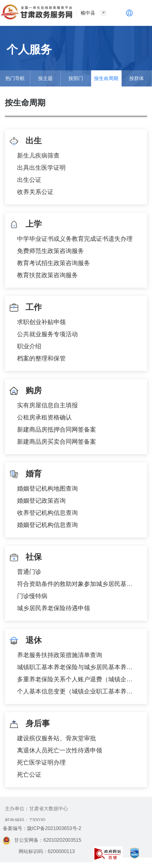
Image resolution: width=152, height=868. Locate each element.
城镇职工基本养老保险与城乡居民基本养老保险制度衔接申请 (78, 667)
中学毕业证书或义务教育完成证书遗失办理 (75, 239)
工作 (25, 308)
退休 (25, 641)
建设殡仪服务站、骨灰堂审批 (57, 738)
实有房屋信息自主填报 (47, 405)
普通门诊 (29, 572)
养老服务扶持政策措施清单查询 (60, 655)
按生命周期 (106, 78)
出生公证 (29, 180)
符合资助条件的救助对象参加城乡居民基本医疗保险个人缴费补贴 (78, 584)
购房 (25, 391)
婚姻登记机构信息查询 (47, 525)
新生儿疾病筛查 (38, 155)
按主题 (45, 78)
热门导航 (15, 78)
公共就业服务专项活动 (47, 334)
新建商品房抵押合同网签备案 (57, 429)
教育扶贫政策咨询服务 (47, 275)
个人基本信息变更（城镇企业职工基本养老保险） (78, 691)
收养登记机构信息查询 (47, 513)
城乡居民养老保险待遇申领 (54, 608)
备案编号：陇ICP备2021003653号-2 (42, 828)
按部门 (76, 78)
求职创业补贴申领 (41, 322)
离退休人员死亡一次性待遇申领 (60, 750)
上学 (25, 224)
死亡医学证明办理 (41, 762)
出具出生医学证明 (41, 167)
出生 (25, 141)
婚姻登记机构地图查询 (47, 488)
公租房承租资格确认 (44, 417)
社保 (25, 557)
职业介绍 (29, 346)
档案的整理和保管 (41, 358)
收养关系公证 (35, 192)
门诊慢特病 (32, 596)
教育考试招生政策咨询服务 (54, 263)
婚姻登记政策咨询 (41, 500)
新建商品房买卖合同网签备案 (57, 441)
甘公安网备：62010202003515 (42, 840)
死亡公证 (29, 774)
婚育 (25, 474)
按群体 (137, 78)
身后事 (29, 724)
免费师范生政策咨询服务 (50, 251)
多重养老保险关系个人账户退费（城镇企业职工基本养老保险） (78, 679)
